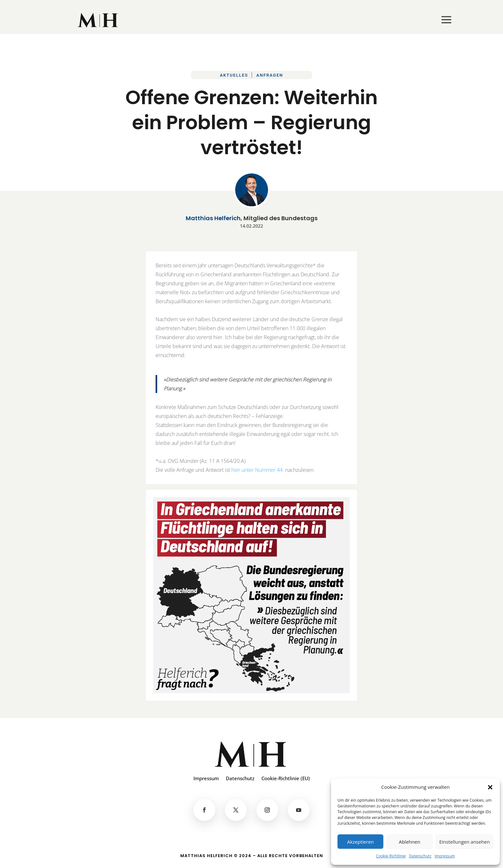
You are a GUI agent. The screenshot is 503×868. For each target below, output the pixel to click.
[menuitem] (98, 20)
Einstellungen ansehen (465, 842)
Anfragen (270, 75)
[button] (490, 787)
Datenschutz (420, 856)
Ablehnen (409, 842)
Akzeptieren (360, 842)
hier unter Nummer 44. (258, 470)
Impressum (445, 856)
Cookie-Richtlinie (391, 856)
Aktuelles (234, 75)
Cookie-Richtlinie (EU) (286, 779)
